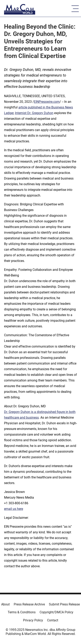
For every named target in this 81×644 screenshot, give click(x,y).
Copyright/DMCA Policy (56, 612)
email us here (14, 509)
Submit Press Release (64, 604)
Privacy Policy (33, 620)
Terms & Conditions (22, 612)
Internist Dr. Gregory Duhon (34, 113)
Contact (53, 620)
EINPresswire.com (47, 102)
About (5, 604)
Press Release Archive (29, 604)
